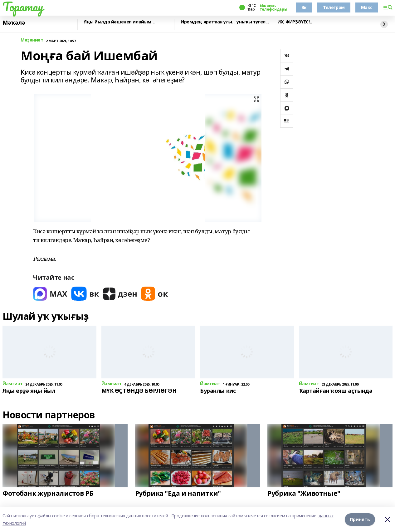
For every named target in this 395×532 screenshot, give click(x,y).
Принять (360, 519)
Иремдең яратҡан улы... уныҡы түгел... (225, 22)
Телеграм (334, 7)
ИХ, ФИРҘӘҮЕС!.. (295, 22)
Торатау (23, 7)
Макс (367, 7)
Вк (304, 7)
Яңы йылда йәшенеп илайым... (119, 22)
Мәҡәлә (14, 23)
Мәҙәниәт (32, 40)
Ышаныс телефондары (273, 7)
